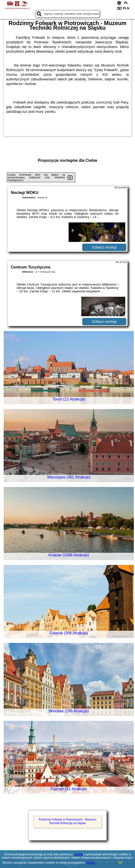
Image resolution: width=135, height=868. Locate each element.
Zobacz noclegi (104, 247)
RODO (91, 863)
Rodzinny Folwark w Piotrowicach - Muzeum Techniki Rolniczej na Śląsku (67, 821)
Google (78, 854)
